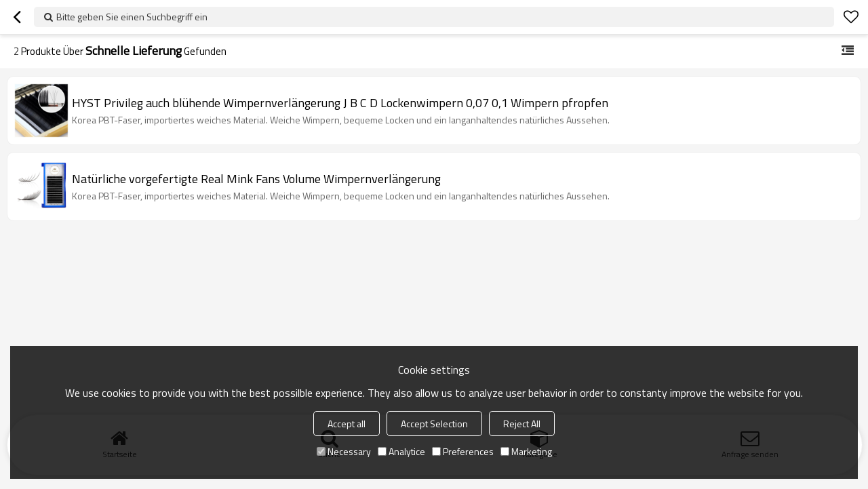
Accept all (347, 424)
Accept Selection (434, 424)
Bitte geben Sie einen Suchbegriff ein (132, 17)
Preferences (463, 451)
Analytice (401, 451)
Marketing (526, 451)
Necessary (344, 451)
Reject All (522, 424)
